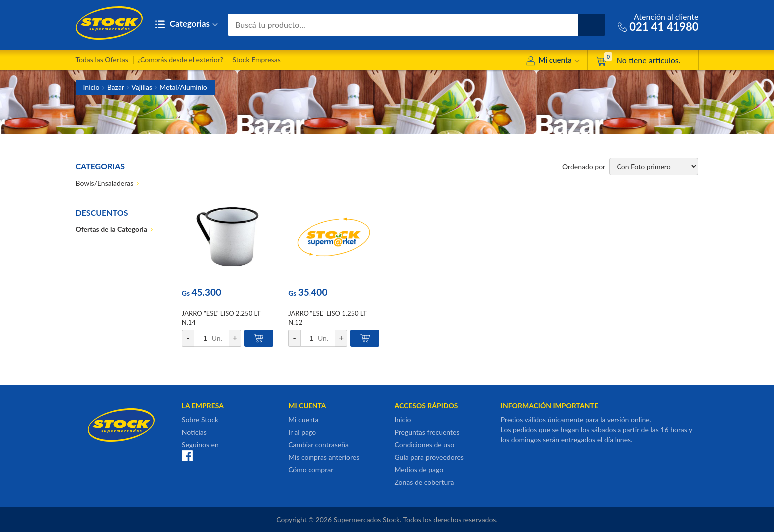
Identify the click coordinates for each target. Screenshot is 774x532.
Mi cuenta (552, 62)
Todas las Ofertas (102, 60)
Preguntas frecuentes (427, 432)
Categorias (187, 25)
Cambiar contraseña (318, 445)
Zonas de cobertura (424, 482)
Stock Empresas (257, 60)
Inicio (91, 87)
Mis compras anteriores (324, 457)
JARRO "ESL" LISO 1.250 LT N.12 (327, 318)
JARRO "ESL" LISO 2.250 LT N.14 (221, 318)
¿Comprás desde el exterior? (180, 60)
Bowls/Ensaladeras (105, 183)
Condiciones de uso (424, 445)
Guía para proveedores (429, 457)
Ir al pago (302, 432)
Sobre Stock (200, 420)
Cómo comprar (311, 469)
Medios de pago (419, 469)
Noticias (194, 432)
